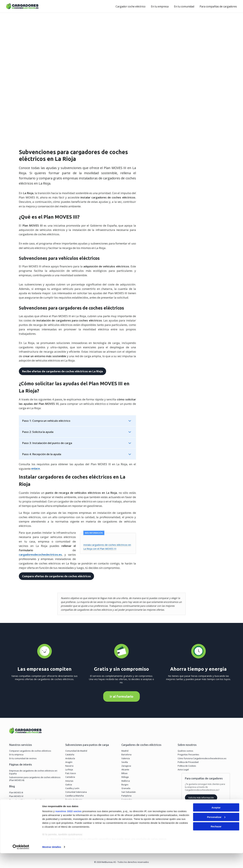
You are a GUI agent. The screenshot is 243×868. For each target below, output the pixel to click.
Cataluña (70, 755)
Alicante (125, 770)
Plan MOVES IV (16, 797)
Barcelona (126, 755)
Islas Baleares (72, 811)
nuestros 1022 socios (68, 826)
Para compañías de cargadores (218, 6)
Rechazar (216, 841)
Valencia (126, 759)
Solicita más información (201, 798)
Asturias (69, 781)
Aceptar (216, 822)
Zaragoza (126, 766)
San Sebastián (129, 792)
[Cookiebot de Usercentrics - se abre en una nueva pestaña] (21, 862)
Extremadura (72, 804)
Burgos (125, 785)
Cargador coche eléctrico (131, 6)
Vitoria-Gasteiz (129, 804)
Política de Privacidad (188, 762)
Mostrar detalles (52, 862)
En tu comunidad (184, 6)
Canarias (70, 807)
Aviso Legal (183, 770)
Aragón (69, 762)
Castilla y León (72, 789)
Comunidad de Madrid (76, 751)
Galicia (69, 785)
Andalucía (70, 759)
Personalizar (216, 832)
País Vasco (71, 774)
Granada (126, 789)
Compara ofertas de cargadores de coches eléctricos (56, 576)
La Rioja (69, 770)
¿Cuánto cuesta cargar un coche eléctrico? (30, 804)
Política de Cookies (187, 766)
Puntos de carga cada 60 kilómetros (27, 812)
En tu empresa (160, 6)
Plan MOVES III (16, 793)
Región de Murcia (74, 800)
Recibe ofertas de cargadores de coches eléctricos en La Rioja (62, 371)
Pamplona (126, 796)
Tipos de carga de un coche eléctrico (27, 808)
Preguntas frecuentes (188, 755)
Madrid (125, 751)
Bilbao (124, 774)
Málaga (125, 777)
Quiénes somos (185, 751)
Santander (127, 800)
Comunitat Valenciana (76, 792)
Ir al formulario (121, 697)
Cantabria (70, 777)
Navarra (69, 766)
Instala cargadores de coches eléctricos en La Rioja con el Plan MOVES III (110, 549)
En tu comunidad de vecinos (23, 759)
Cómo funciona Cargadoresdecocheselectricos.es (202, 759)
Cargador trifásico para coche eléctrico (28, 800)
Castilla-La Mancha (74, 796)
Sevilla (125, 762)
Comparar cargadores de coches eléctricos (30, 751)
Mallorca (126, 781)
